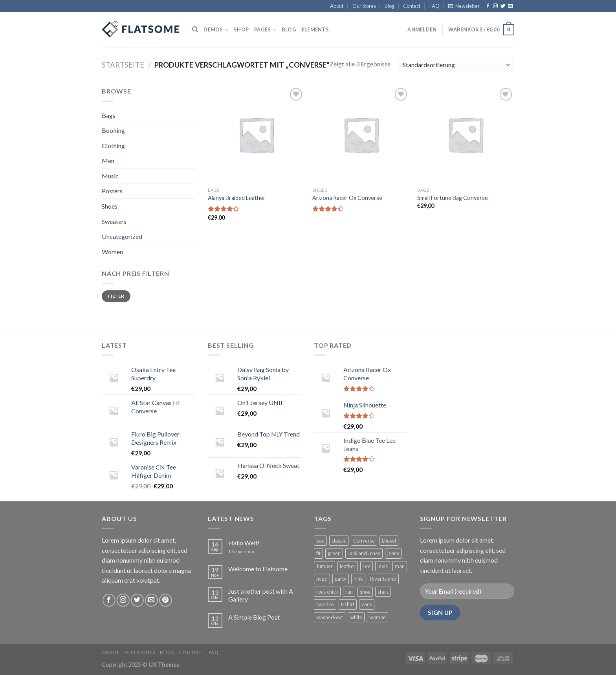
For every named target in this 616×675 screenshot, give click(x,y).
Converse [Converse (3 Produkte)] (364, 541)
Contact (412, 6)
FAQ (434, 6)
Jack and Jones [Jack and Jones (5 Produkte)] (364, 553)
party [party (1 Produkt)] (341, 579)
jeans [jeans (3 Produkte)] (393, 553)
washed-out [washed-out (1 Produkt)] (330, 617)
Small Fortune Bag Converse (453, 198)
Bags (109, 115)
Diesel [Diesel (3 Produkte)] (389, 541)
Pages (265, 30)
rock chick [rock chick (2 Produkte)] (327, 592)
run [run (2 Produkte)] (349, 592)
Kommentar (242, 551)
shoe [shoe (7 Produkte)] (365, 592)
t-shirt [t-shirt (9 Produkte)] (348, 604)
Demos (216, 30)
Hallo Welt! (244, 543)
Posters (112, 191)
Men (108, 160)
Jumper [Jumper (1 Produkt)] (324, 566)
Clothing (113, 146)
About (337, 6)
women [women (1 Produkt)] (378, 617)
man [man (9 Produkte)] (400, 566)
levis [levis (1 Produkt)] (383, 566)
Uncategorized (122, 236)
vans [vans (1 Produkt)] (367, 604)
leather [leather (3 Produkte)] (348, 566)
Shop (241, 29)
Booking (113, 130)
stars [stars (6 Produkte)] (383, 592)
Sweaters (114, 221)
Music (110, 176)
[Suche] (195, 29)
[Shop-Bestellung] (456, 65)
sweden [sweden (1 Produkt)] (325, 604)
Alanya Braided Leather (237, 198)
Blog (390, 6)
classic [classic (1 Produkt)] (339, 541)
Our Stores (364, 6)
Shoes (110, 206)
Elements (315, 29)
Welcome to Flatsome (258, 569)
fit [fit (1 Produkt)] (318, 553)
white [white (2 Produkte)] (356, 617)
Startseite (123, 65)
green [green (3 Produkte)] (334, 553)
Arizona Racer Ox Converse (347, 198)
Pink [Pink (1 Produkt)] (358, 579)
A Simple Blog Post (254, 617)
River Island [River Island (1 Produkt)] (383, 579)
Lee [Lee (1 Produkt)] (367, 566)
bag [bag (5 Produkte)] (320, 541)
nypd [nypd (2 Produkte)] (322, 579)
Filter (116, 296)
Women (112, 252)
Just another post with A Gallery (261, 595)
